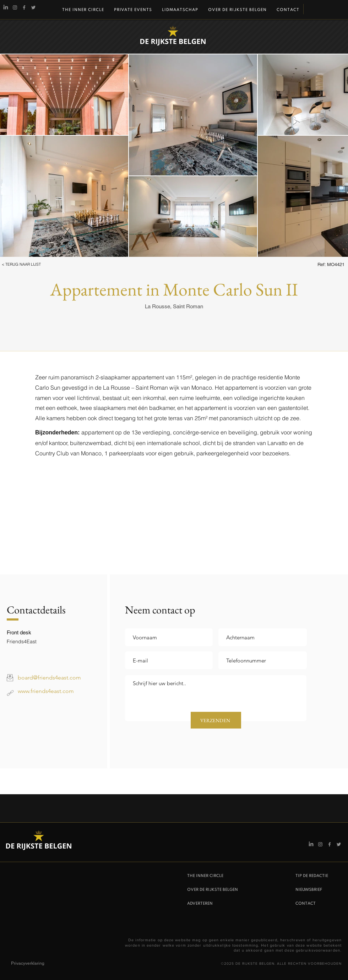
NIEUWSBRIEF (309, 890)
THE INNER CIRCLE (205, 876)
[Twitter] (33, 7)
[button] (31, 265)
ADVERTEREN (200, 904)
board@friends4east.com (49, 678)
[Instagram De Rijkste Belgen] (15, 7)
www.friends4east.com (46, 691)
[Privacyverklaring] (36, 963)
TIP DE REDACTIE (312, 876)
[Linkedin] (6, 7)
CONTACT (306, 904)
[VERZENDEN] (216, 720)
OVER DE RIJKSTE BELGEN (213, 890)
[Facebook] (24, 7)
